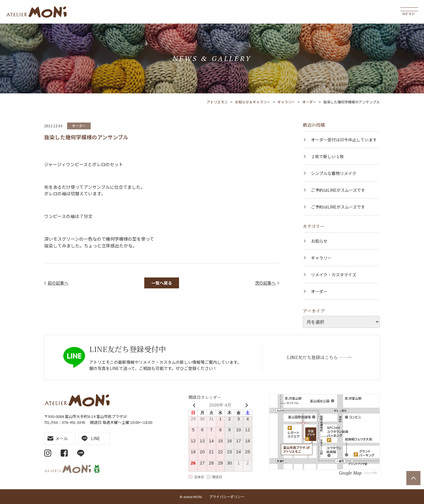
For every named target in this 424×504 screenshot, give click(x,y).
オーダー (79, 126)
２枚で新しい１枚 (327, 156)
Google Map (350, 473)
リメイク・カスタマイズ (334, 275)
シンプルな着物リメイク (334, 173)
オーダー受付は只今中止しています (344, 140)
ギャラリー (321, 258)
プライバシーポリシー (227, 496)
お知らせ (319, 241)
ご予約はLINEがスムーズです (338, 190)
